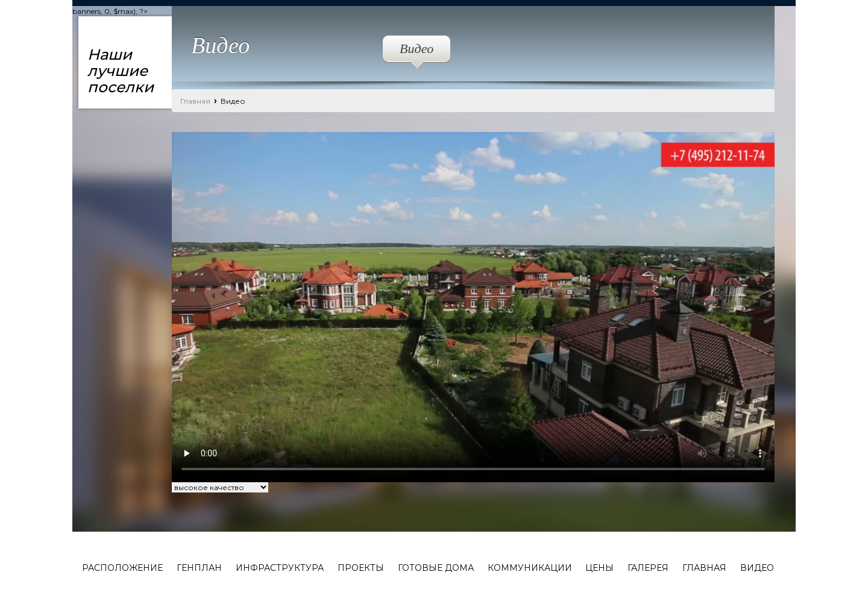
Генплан (199, 568)
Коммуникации (530, 568)
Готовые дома (436, 568)
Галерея (648, 568)
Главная (195, 101)
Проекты (361, 568)
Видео (417, 52)
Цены (599, 568)
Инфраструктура (280, 568)
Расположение (122, 568)
